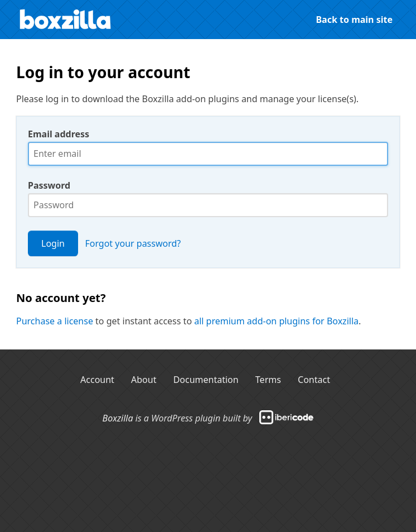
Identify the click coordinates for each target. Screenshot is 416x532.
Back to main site (354, 20)
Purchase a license (55, 321)
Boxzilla (118, 418)
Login (53, 243)
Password (49, 185)
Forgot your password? (133, 243)
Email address (59, 134)
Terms (268, 380)
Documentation (206, 380)
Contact (314, 380)
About (144, 380)
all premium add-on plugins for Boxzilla (276, 321)
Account (97, 380)
